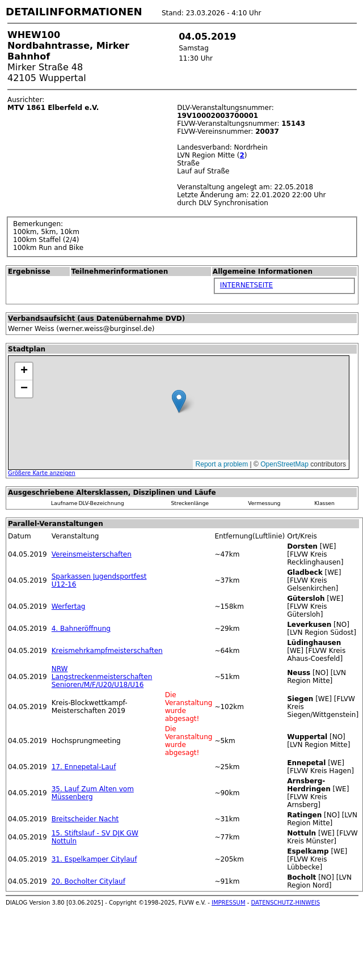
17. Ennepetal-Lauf (84, 767)
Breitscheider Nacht (85, 819)
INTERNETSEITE (246, 285)
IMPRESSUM (229, 903)
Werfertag (69, 606)
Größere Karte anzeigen (42, 473)
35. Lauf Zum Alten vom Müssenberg (93, 793)
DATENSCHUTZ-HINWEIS (286, 903)
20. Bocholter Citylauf (88, 881)
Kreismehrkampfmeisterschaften (107, 651)
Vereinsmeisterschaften (92, 554)
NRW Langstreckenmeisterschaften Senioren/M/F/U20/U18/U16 (102, 677)
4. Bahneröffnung (81, 629)
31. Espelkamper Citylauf (94, 859)
